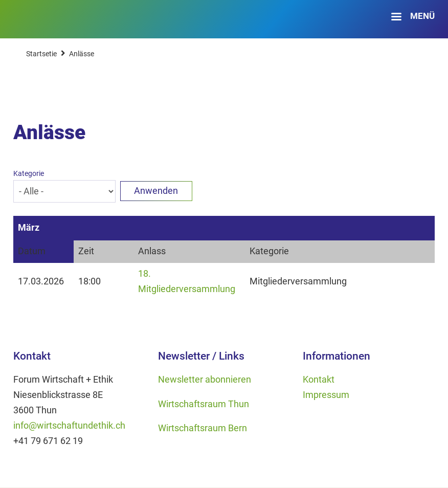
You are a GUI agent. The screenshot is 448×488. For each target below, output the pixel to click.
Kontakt (319, 380)
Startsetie (41, 54)
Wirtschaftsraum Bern (203, 428)
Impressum (326, 395)
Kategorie (29, 173)
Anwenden (156, 191)
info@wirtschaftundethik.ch (69, 426)
